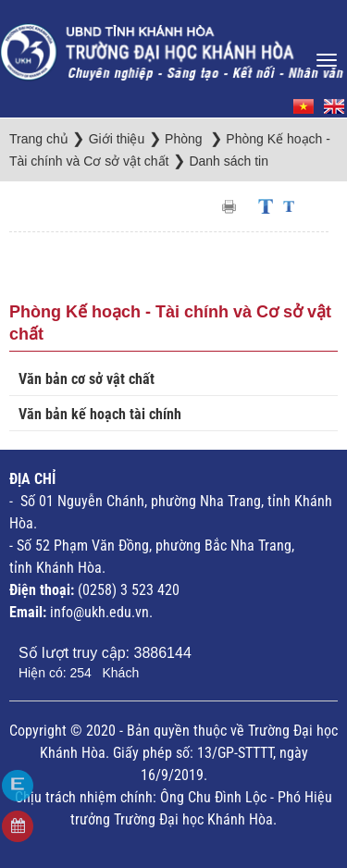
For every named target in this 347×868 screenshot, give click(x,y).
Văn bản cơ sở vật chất (87, 379)
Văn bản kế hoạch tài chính (100, 414)
